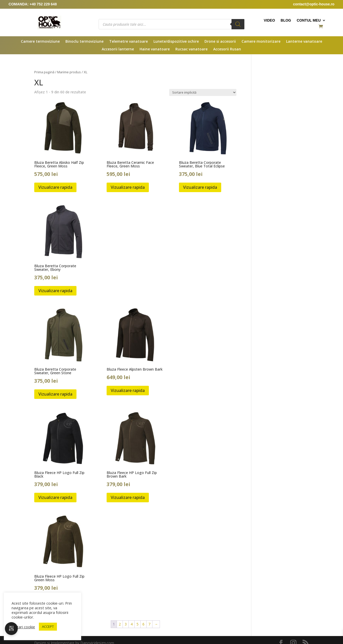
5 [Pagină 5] (138, 624)
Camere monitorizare (261, 42)
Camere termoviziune (40, 42)
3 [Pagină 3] (126, 624)
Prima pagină (44, 72)
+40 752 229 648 (43, 4)
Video (269, 20)
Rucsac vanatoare (191, 49)
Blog (286, 20)
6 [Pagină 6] (143, 624)
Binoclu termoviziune (84, 42)
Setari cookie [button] (24, 627)
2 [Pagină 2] (120, 624)
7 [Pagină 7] (149, 624)
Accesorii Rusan (227, 49)
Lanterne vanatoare (304, 42)
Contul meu (309, 20)
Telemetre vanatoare (128, 42)
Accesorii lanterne (118, 49)
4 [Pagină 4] (132, 624)
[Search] (238, 24)
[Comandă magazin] (203, 92)
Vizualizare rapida (55, 187)
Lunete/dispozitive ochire (176, 42)
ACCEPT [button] (48, 627)
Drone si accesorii (220, 42)
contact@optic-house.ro (314, 4)
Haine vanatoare (155, 49)
